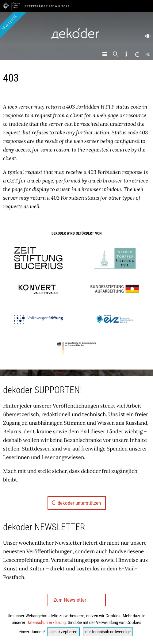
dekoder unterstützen (76, 503)
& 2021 (64, 6)
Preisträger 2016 (41, 6)
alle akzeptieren (63, 632)
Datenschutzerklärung (46, 623)
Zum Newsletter (70, 600)
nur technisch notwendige (108, 632)
